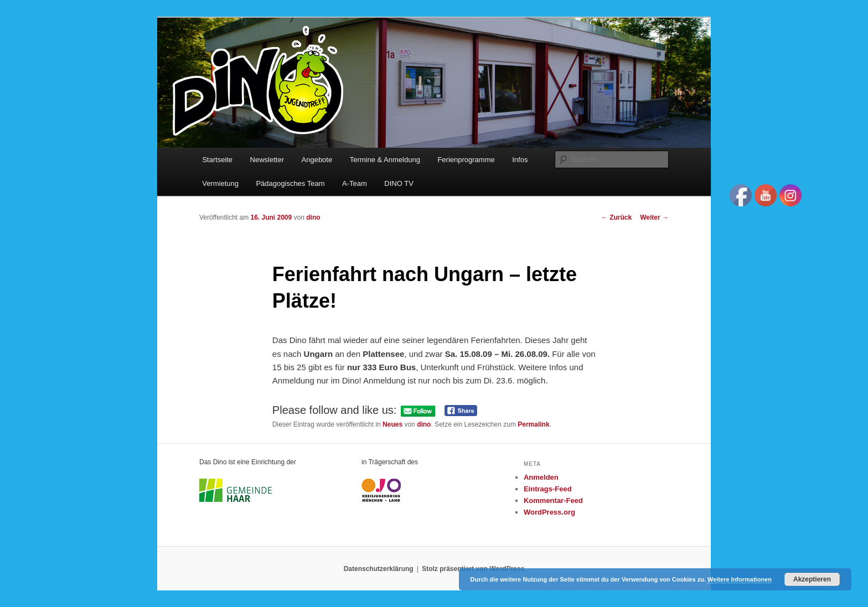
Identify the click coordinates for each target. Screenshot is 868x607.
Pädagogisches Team (290, 183)
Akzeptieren (812, 579)
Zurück (616, 217)
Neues (392, 424)
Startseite (217, 160)
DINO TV (399, 183)
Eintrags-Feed (548, 489)
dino (313, 217)
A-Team (355, 183)
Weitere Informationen (740, 579)
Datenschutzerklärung (379, 569)
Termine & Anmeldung (385, 160)
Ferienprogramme (466, 160)
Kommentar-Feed (553, 500)
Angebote (317, 160)
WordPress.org (549, 512)
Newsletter (267, 160)
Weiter (654, 217)
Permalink (533, 424)
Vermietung (220, 183)
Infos (520, 160)
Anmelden (541, 477)
